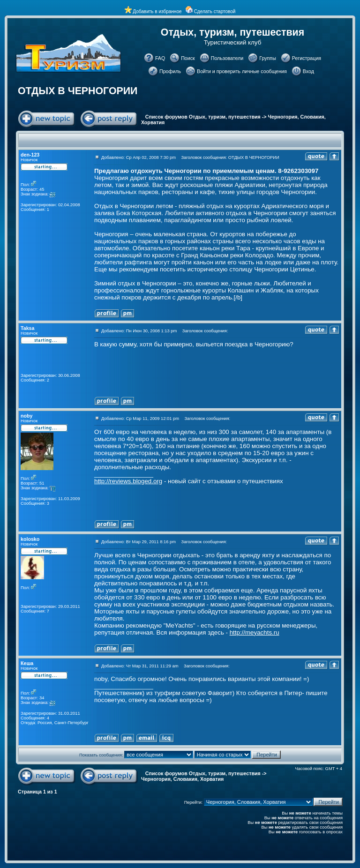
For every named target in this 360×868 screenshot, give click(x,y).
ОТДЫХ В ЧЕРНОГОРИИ (78, 91)
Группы (268, 58)
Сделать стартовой (215, 11)
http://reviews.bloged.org (128, 481)
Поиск (188, 58)
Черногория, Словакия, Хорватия (182, 779)
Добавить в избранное (157, 11)
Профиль (170, 71)
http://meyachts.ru (255, 632)
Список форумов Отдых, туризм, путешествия (203, 117)
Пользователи (227, 58)
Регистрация (307, 58)
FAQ (160, 58)
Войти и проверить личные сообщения (242, 71)
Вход (308, 71)
